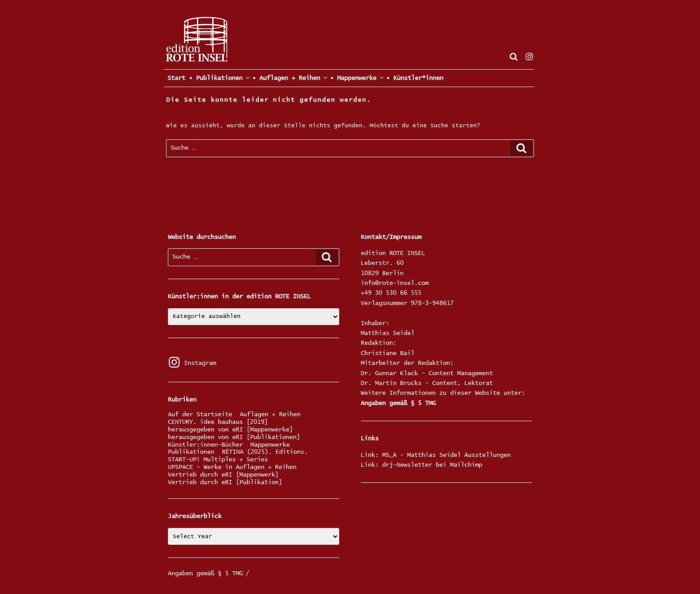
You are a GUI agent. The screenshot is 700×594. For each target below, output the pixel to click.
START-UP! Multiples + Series (218, 460)
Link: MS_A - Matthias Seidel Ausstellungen (436, 455)
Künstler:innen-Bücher (205, 445)
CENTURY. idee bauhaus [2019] (218, 422)
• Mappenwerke (356, 78)
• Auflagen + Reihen (289, 78)
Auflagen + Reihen (270, 415)
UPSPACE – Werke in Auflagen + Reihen (232, 467)
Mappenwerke (270, 445)
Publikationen (191, 452)
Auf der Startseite (200, 415)
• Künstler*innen (415, 78)
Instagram (192, 363)
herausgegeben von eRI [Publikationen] (234, 437)
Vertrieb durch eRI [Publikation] (225, 483)
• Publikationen (219, 78)
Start (175, 78)
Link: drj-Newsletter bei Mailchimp (421, 465)
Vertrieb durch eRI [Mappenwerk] (223, 475)
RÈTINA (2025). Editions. (265, 452)
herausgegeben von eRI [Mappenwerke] (230, 430)
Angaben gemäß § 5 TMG (398, 403)
